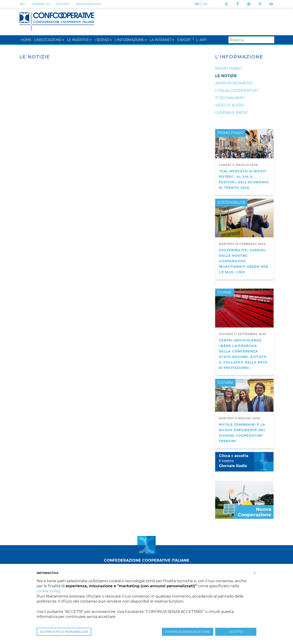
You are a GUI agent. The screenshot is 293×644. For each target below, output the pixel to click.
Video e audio (230, 105)
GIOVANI (225, 383)
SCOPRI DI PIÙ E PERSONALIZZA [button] (64, 632)
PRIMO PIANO (230, 133)
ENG (205, 4)
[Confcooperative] (57, 21)
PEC (22, 4)
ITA (197, 4)
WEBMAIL (41, 4)
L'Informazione (239, 57)
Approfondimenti (234, 83)
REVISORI (63, 4)
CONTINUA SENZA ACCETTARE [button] (188, 632)
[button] (63, 40)
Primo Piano (228, 69)
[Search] (251, 40)
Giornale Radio (232, 112)
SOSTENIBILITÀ (231, 202)
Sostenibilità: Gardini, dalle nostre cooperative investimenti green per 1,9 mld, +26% (244, 261)
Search (270, 40)
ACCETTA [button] (236, 632)
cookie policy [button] (48, 591)
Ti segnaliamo (230, 98)
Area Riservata (88, 4)
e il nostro (234, 461)
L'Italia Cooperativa (236, 91)
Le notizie (226, 76)
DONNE (225, 292)
